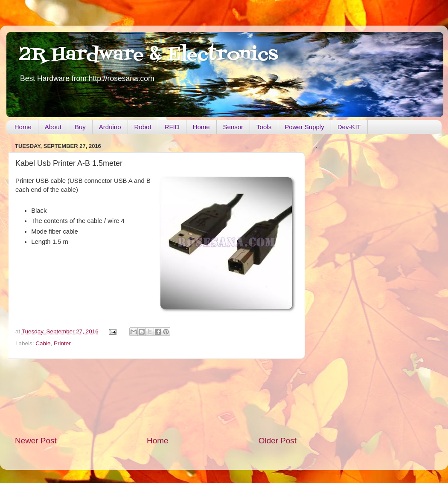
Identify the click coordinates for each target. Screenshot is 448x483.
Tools (264, 127)
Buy (80, 127)
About (53, 127)
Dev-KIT (349, 127)
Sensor (233, 127)
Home (23, 127)
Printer (62, 343)
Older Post (278, 441)
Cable (43, 343)
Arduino (110, 127)
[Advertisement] (156, 397)
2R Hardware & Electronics (149, 55)
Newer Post (36, 441)
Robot (143, 127)
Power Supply (304, 127)
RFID (172, 127)
